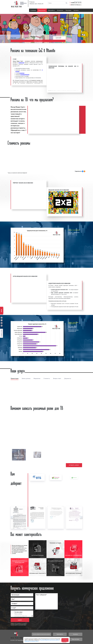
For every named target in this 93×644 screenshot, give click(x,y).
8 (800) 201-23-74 (76, 3)
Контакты (76, 10)
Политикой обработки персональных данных (50, 640)
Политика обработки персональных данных (41, 634)
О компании (33, 10)
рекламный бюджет (25, 75)
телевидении (21, 63)
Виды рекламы (42, 10)
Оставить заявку (74, 465)
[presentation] (12, 517)
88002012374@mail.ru (76, 5)
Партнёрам (68, 10)
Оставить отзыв (1, 333)
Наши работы (51, 10)
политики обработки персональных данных (61, 41)
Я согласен (65, 640)
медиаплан (22, 73)
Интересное (60, 10)
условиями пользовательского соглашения (45, 41)
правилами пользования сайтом (31, 641)
